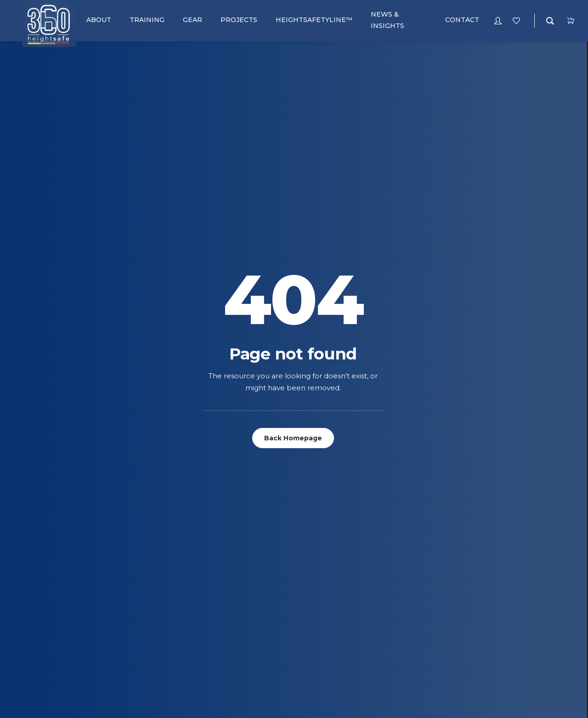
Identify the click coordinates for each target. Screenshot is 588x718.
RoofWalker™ (307, 525)
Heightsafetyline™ (183, 596)
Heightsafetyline (181, 513)
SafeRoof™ (302, 513)
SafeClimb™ (302, 489)
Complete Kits (46, 525)
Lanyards (39, 584)
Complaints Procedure (321, 620)
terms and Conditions (319, 596)
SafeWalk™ (301, 501)
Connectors (44, 537)
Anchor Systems (49, 489)
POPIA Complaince (313, 632)
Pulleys (36, 596)
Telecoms (169, 501)
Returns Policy (308, 608)
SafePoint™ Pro (309, 477)
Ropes (34, 620)
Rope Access (174, 489)
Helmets (37, 573)
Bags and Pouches (54, 513)
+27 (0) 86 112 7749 (533, 477)
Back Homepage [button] (293, 245)
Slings (33, 632)
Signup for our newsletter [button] (490, 400)
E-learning (171, 525)
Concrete (170, 584)
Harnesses (40, 561)
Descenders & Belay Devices (68, 549)
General (167, 608)
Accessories (43, 477)
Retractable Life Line (58, 608)
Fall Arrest (172, 477)
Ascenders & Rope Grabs (63, 501)
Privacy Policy (307, 584)
